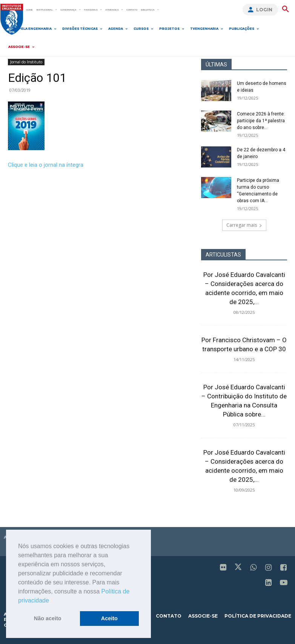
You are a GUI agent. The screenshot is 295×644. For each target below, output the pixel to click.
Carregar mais (244, 225)
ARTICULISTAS (223, 255)
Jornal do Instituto (26, 62)
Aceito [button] (109, 618)
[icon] (223, 568)
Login (264, 10)
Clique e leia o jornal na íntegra (46, 165)
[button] (52, 601)
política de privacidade (258, 616)
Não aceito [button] (48, 618)
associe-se (203, 616)
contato (169, 616)
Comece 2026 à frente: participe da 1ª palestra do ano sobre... (261, 121)
